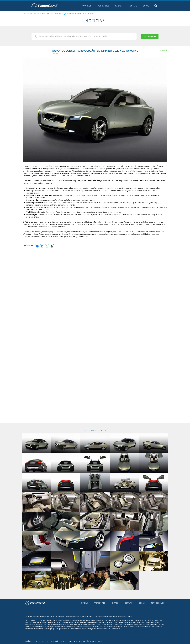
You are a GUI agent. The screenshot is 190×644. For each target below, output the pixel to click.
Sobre (146, 6)
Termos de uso (158, 603)
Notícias (86, 6)
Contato (133, 6)
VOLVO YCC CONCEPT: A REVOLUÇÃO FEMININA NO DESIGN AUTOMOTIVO (67, 14)
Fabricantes (103, 6)
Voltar (164, 50)
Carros (119, 6)
